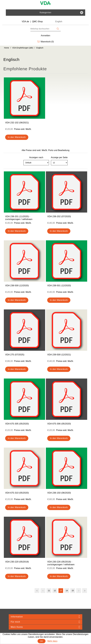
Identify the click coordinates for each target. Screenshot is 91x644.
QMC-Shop (37, 22)
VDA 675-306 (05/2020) (59, 424)
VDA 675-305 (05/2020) (17, 424)
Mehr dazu (52, 641)
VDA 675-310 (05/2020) (17, 493)
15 (73, 591)
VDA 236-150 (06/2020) (59, 493)
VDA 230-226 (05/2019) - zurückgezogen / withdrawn (61, 563)
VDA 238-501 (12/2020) (59, 286)
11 (49, 591)
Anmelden (46, 36)
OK (41, 641)
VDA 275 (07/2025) (15, 355)
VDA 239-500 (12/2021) (59, 355)
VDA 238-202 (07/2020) (59, 216)
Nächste (79, 591)
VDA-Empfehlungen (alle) (23, 48)
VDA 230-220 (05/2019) (17, 562)
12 (55, 591)
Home (7, 48)
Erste (37, 591)
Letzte (85, 591)
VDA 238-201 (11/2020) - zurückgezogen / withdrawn (19, 218)
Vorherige (43, 591)
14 (67, 591)
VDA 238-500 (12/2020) (17, 286)
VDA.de (25, 22)
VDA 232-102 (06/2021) (17, 123)
